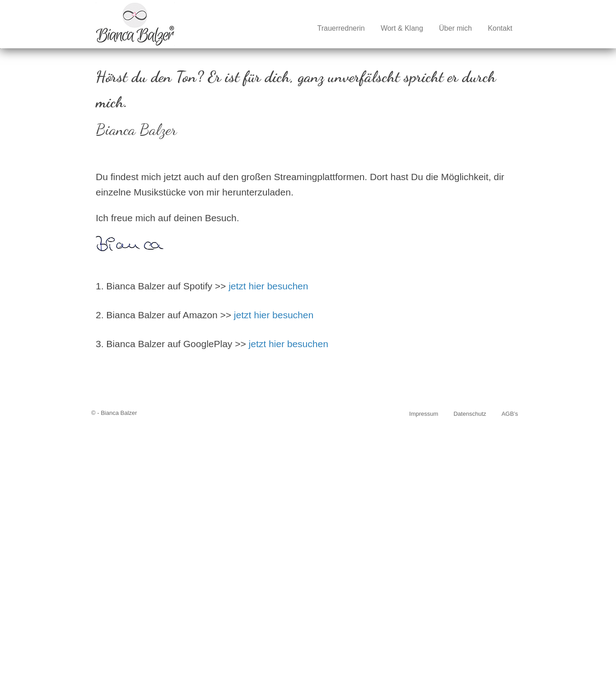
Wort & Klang (402, 28)
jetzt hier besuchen (268, 542)
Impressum (424, 670)
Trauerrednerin (341, 28)
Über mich (455, 28)
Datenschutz (470, 670)
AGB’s (510, 670)
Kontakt (500, 28)
